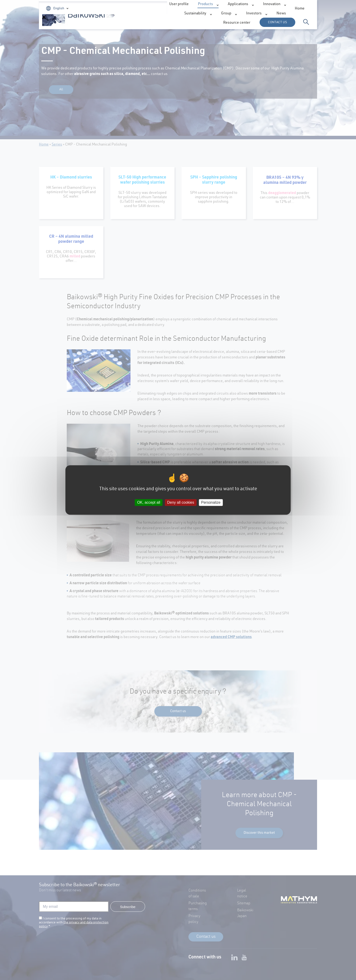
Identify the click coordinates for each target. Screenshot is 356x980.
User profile (265, 9)
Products (111, 23)
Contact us (277, 23)
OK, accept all (149, 502)
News (198, 9)
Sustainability (211, 23)
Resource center (225, 9)
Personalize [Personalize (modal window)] (211, 502)
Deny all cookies (181, 502)
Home (149, 9)
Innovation (177, 23)
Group (242, 23)
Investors (173, 9)
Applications (143, 23)
